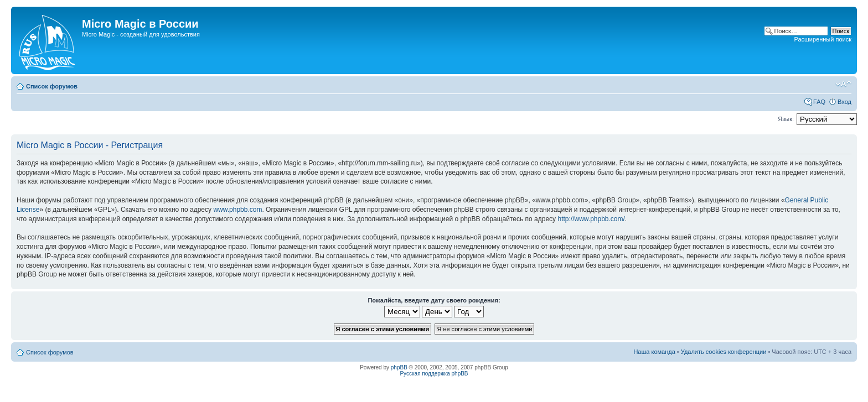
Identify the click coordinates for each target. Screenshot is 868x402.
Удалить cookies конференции (724, 352)
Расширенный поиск (823, 39)
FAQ (819, 102)
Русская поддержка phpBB (434, 374)
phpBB (399, 367)
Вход (844, 102)
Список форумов (52, 86)
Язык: (786, 119)
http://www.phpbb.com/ (591, 219)
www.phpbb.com (237, 210)
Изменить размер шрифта (843, 84)
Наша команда (654, 352)
